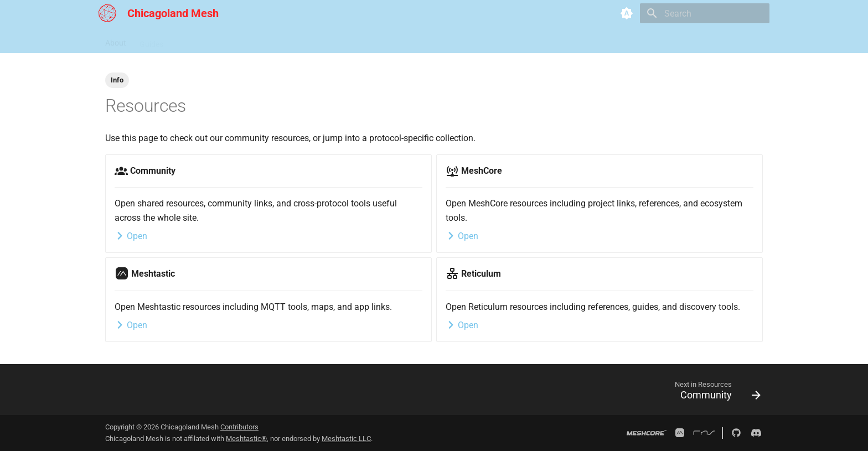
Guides (151, 40)
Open (131, 236)
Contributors (239, 427)
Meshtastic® (246, 439)
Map (234, 40)
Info (117, 80)
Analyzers (272, 40)
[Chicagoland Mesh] (107, 13)
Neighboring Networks (340, 40)
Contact (406, 40)
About (116, 40)
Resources (195, 40)
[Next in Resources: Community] (714, 393)
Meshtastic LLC (346, 439)
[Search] (705, 13)
